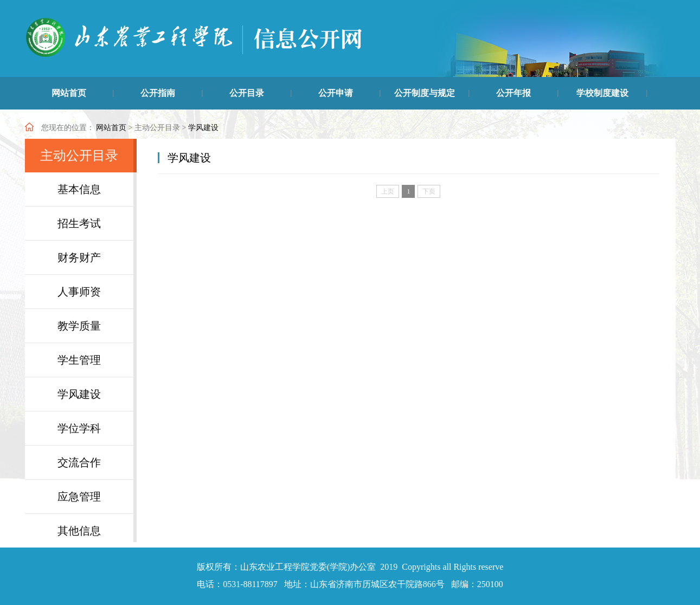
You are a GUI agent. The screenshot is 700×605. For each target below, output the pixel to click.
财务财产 (79, 258)
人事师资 (79, 292)
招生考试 (79, 223)
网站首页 (111, 128)
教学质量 (79, 326)
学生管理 (79, 360)
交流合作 (79, 462)
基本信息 (79, 189)
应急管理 (79, 497)
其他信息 (79, 531)
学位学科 (79, 428)
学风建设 (203, 128)
